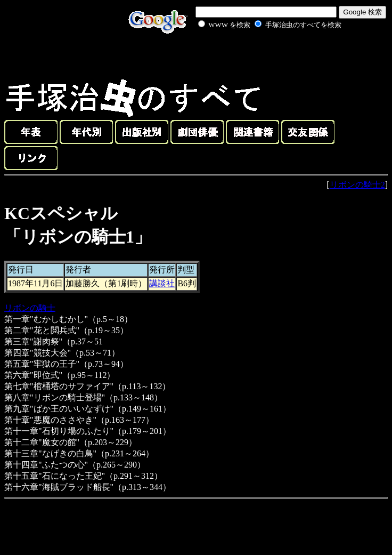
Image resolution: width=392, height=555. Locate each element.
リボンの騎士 (30, 308)
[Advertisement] (258, 55)
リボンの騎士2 (357, 185)
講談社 (162, 283)
